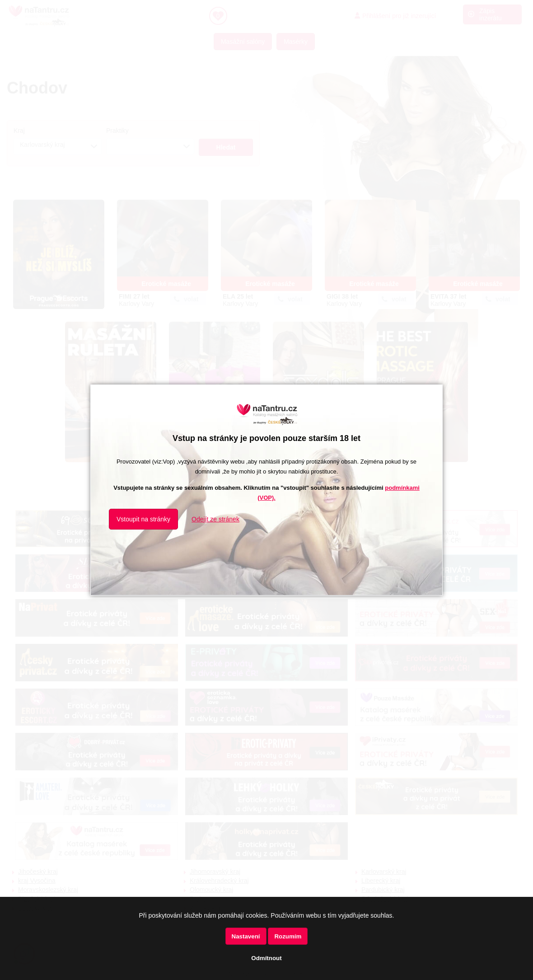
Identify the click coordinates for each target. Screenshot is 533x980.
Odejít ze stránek (215, 519)
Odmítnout (266, 958)
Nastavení (246, 936)
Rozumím (288, 936)
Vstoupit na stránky (143, 519)
